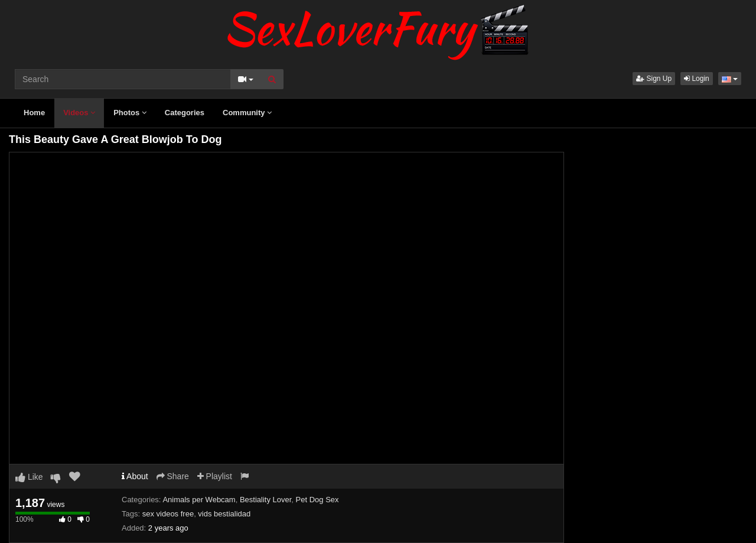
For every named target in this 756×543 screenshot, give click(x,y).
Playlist (215, 476)
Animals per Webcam (199, 500)
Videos (79, 113)
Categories (185, 113)
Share (173, 476)
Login (697, 79)
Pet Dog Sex (317, 500)
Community (247, 113)
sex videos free (168, 514)
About (135, 476)
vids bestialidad (224, 514)
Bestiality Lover (265, 500)
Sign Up (654, 79)
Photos (130, 113)
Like (29, 477)
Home (34, 113)
